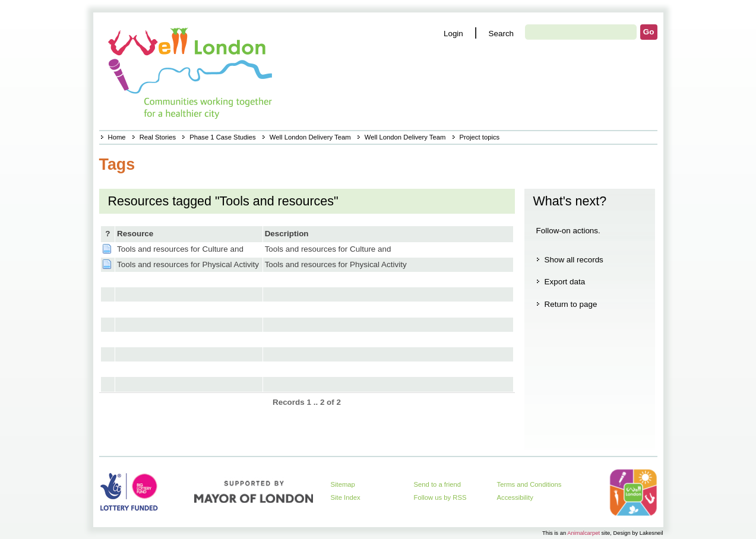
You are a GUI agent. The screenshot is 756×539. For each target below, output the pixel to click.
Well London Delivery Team (310, 137)
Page (107, 249)
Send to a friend (438, 484)
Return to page (571, 304)
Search (502, 34)
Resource (135, 234)
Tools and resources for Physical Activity (188, 264)
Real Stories (158, 137)
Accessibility (515, 497)
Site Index (346, 497)
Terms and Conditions (529, 484)
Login (453, 34)
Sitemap (343, 484)
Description (287, 234)
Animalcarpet (583, 533)
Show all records (574, 260)
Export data (565, 282)
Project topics (480, 137)
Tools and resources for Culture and (180, 249)
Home (117, 137)
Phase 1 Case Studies (222, 137)
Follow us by (440, 497)
